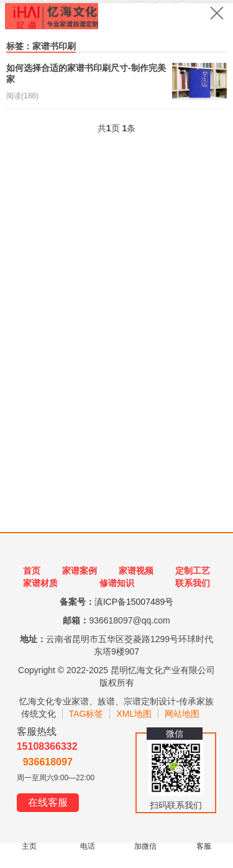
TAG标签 (86, 714)
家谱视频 (136, 571)
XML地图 (134, 714)
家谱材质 (40, 583)
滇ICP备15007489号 (134, 602)
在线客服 (48, 802)
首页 (32, 571)
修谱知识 (117, 583)
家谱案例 (80, 571)
